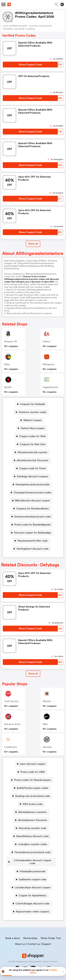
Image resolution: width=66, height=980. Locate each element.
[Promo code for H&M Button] (31, 772)
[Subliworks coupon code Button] (31, 879)
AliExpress (49, 364)
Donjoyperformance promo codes (33, 492)
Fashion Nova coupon (33, 428)
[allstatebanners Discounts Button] (31, 820)
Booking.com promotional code (33, 796)
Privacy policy (35, 962)
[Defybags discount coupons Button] (31, 476)
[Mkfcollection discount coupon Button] (31, 501)
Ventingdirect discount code (32, 549)
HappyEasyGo (50, 387)
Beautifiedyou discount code (32, 836)
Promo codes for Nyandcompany (33, 780)
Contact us (34, 944)
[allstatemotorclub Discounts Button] (31, 460)
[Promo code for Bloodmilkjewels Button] (31, 525)
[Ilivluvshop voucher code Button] (31, 828)
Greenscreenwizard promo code (33, 517)
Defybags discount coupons (33, 476)
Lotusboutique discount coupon (33, 887)
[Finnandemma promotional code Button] (31, 852)
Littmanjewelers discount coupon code (33, 862)
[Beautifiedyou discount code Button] (31, 836)
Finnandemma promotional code (32, 852)
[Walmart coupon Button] (31, 420)
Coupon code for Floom (33, 468)
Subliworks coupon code (32, 879)
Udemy (46, 341)
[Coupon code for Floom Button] (31, 468)
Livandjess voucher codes (33, 844)
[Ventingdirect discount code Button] (31, 549)
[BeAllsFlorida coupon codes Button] (31, 788)
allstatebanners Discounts (33, 820)
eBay (7, 364)
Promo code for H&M (33, 772)
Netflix (8, 387)
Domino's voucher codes (33, 412)
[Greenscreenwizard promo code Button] (31, 517)
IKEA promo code (33, 804)
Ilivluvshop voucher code (32, 828)
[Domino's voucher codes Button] (31, 412)
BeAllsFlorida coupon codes (33, 788)
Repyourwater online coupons (33, 912)
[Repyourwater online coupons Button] (31, 912)
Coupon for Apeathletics (32, 895)
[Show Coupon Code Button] (30, 65)
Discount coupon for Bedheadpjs (32, 533)
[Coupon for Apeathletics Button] (31, 895)
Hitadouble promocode (32, 871)
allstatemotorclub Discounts (33, 460)
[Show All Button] (33, 674)
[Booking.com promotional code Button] (31, 796)
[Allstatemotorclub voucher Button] (31, 452)
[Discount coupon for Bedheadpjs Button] (31, 533)
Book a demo (13, 938)
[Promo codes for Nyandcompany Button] (31, 780)
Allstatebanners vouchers (33, 812)
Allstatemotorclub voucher (32, 452)
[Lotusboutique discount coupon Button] (31, 887)
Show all (33, 674)
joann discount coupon (33, 764)
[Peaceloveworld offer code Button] (31, 541)
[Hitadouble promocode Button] (31, 871)
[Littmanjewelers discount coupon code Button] (31, 862)
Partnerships (30, 938)
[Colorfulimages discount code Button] (31, 904)
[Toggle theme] (62, 4)
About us (20, 944)
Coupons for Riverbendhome (32, 509)
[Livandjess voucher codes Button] (31, 844)
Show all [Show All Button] (33, 244)
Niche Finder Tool (51, 938)
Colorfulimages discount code (32, 904)
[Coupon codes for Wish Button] (31, 436)
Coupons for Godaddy (33, 404)
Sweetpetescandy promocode (32, 484)
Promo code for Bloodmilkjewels (32, 525)
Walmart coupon (32, 420)
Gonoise (47, 747)
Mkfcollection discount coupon (32, 501)
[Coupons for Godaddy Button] (31, 404)
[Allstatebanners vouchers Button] (31, 812)
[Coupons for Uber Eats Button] (31, 444)
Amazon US (11, 341)
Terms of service (50, 962)
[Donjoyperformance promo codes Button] (31, 492)
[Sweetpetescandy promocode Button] (31, 484)
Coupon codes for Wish (33, 436)
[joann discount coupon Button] (31, 764)
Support (47, 944)
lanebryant (10, 747)
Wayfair (47, 701)
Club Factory (11, 701)
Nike (45, 724)
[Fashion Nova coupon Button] (31, 428)
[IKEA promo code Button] (31, 804)
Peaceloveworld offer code (32, 541)
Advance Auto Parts (15, 724)
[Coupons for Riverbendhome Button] (31, 509)
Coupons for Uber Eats (33, 444)
